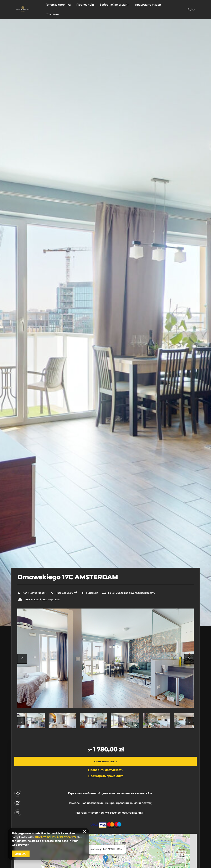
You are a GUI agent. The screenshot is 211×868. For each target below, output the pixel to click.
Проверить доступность (105, 770)
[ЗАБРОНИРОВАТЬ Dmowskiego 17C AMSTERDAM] (105, 761)
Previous (22, 659)
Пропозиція (85, 9)
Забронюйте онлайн (115, 9)
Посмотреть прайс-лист (105, 776)
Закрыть (21, 854)
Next (189, 659)
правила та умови (148, 9)
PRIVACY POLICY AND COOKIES (55, 837)
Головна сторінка (58, 9)
